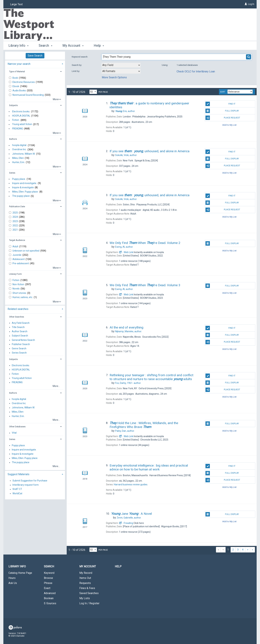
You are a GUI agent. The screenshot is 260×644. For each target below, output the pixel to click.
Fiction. (16, 120)
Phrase (48, 583)
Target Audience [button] (17, 240)
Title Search (18, 327)
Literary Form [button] (15, 274)
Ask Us (13, 583)
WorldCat (17, 493)
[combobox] (121, 65)
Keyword (49, 573)
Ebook (16, 86)
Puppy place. (19, 179)
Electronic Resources (24, 82)
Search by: (77, 65)
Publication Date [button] (17, 206)
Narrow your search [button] (19, 64)
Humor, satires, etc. (23, 297)
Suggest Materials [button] (18, 474)
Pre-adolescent (21, 263)
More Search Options (114, 77)
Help (118, 566)
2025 (15, 213)
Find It (220, 104)
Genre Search (19, 348)
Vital (14, 433)
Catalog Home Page (20, 573)
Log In (251, 4)
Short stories (20, 293)
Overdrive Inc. (19, 150)
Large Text (16, 4)
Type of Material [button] (17, 71)
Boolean (49, 598)
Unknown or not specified (26, 251)
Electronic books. (21, 111)
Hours (12, 578)
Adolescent (19, 259)
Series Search (19, 353)
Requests (85, 583)
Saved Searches (89, 593)
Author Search (20, 332)
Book (15, 78)
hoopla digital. (19, 145)
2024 (15, 217)
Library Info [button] (18, 46)
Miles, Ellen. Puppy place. (25, 192)
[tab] (35, 64)
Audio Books (19, 91)
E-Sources (50, 603)
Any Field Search (21, 323)
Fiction (16, 280)
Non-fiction (19, 284)
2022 (15, 225)
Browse (48, 578)
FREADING (18, 129)
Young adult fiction (22, 124)
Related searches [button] (18, 309)
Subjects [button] (13, 105)
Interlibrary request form (26, 485)
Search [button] (45, 46)
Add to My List (229, 125)
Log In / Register (89, 603)
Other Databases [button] (17, 427)
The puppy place (21, 196)
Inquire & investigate (23, 187)
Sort (223, 92)
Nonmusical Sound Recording (28, 95)
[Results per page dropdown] (93, 92)
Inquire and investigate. (24, 183)
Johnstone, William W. (24, 154)
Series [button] (12, 173)
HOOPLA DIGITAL (21, 116)
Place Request (223, 118)
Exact (47, 588)
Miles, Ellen (18, 158)
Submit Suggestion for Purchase (30, 481)
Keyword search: (80, 57)
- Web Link (126, 252)
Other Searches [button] (17, 317)
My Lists (85, 598)
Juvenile (17, 255)
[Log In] (246, 4)
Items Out (85, 578)
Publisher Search (21, 344)
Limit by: (76, 71)
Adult (16, 246)
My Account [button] (73, 46)
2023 (15, 221)
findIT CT (17, 489)
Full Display (222, 111)
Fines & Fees (87, 588)
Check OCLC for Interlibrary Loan (196, 71)
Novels (16, 289)
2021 (15, 230)
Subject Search (20, 336)
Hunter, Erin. (18, 162)
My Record (86, 573)
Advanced (50, 593)
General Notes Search (23, 340)
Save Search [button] (35, 56)
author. (125, 111)
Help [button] (99, 46)
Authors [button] (13, 139)
